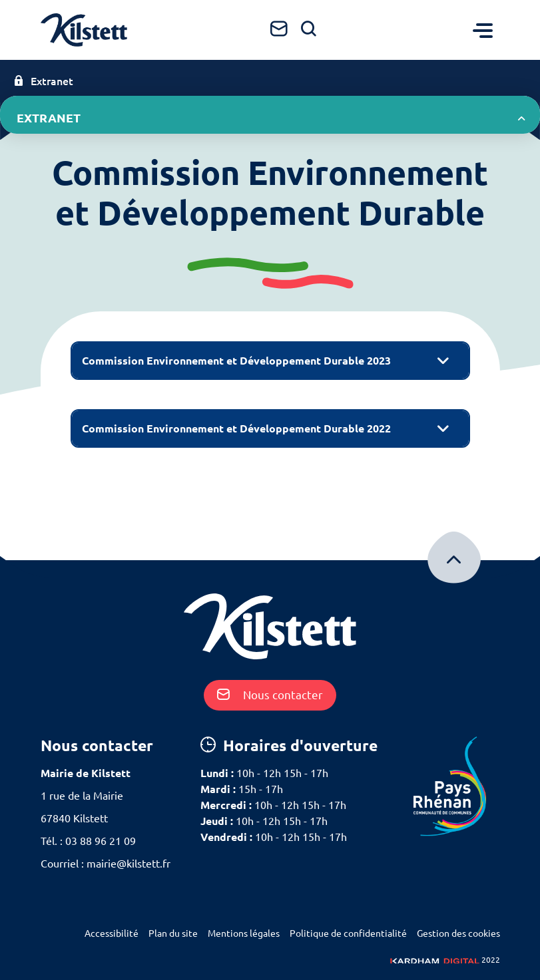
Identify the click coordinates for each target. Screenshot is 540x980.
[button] (270, 361)
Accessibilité (112, 933)
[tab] (270, 361)
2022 (445, 960)
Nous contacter (270, 695)
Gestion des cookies (458, 933)
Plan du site (173, 933)
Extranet (43, 81)
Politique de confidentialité (348, 933)
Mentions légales (244, 933)
